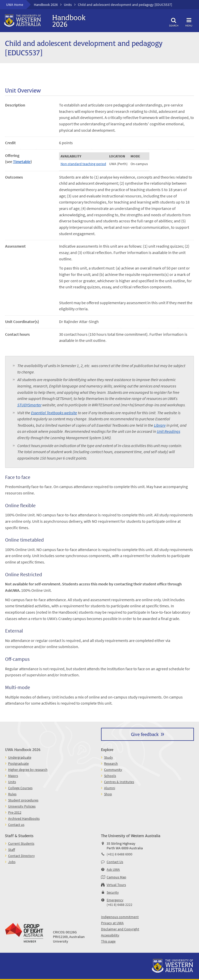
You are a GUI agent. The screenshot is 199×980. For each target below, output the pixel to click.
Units (68, 5)
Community (113, 770)
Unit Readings (168, 431)
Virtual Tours (116, 885)
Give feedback (145, 734)
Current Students (21, 843)
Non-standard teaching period (83, 164)
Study (109, 757)
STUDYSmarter (29, 405)
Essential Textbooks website (54, 413)
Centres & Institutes (119, 782)
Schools (110, 776)
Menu (189, 22)
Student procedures (23, 800)
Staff (12, 850)
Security (113, 892)
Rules (12, 794)
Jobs (12, 862)
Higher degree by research (28, 770)
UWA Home (15, 5)
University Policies (22, 806)
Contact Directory (22, 856)
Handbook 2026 (46, 5)
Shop (108, 794)
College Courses (20, 788)
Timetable (22, 162)
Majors (13, 776)
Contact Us (115, 862)
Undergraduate (20, 757)
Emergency (115, 900)
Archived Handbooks (24, 818)
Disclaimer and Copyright (120, 929)
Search (174, 22)
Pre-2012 (15, 812)
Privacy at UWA (112, 923)
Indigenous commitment (120, 917)
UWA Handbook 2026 (23, 749)
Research (111, 763)
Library (160, 425)
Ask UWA (113, 869)
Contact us (16, 825)
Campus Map (116, 877)
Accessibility (110, 935)
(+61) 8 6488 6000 (119, 854)
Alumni (110, 788)
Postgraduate (18, 763)
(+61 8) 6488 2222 (119, 905)
